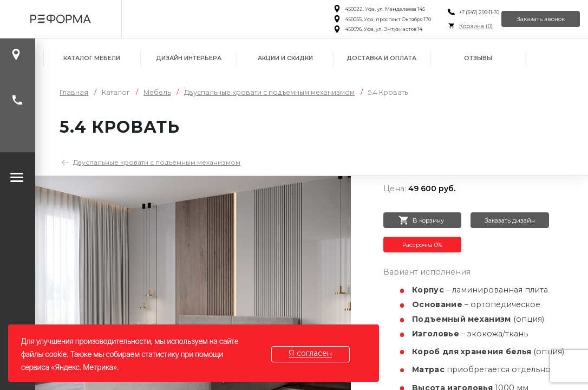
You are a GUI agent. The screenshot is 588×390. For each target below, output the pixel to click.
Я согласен (317, 354)
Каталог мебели (92, 58)
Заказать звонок (534, 19)
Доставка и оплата (381, 58)
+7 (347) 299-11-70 (461, 12)
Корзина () (458, 26)
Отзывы (478, 58)
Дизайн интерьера (189, 58)
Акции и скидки (285, 58)
